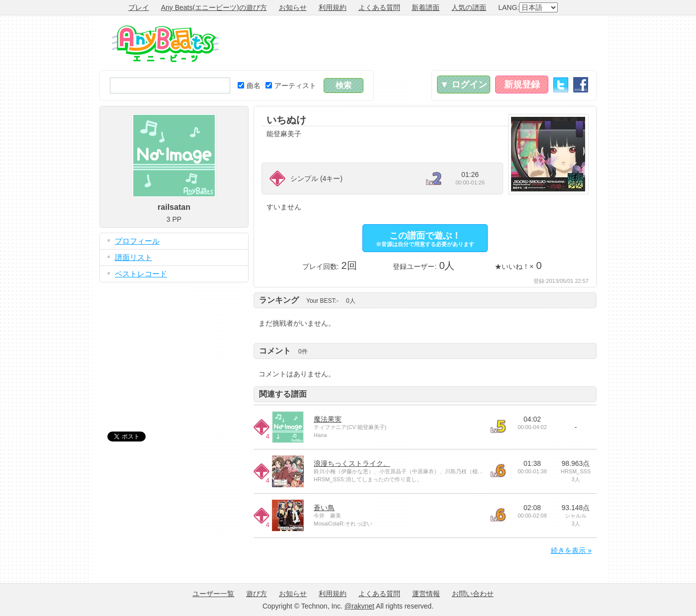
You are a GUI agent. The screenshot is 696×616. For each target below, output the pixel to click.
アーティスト (291, 86)
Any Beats (165, 44)
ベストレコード (141, 274)
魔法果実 (328, 419)
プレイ (139, 7)
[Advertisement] (416, 43)
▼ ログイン (464, 85)
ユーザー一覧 (213, 594)
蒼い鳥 (324, 508)
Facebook (581, 85)
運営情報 (426, 594)
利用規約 (333, 7)
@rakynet (359, 606)
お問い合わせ (473, 594)
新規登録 (522, 85)
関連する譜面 (283, 394)
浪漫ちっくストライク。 (352, 463)
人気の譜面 (469, 7)
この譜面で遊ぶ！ (425, 239)
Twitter (561, 85)
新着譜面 (426, 7)
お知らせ (293, 7)
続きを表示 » (571, 550)
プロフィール (137, 241)
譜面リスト (133, 257)
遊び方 (257, 594)
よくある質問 (379, 7)
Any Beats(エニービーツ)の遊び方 (214, 7)
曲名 (249, 86)
